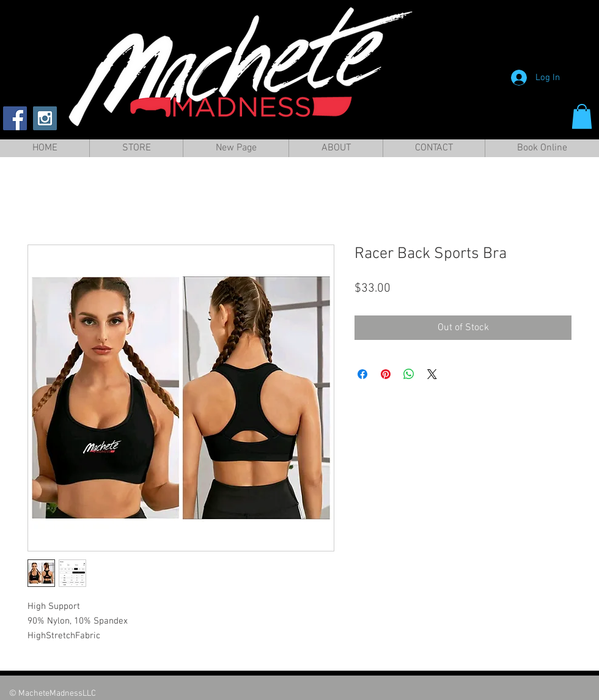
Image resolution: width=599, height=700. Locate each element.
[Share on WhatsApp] (409, 374)
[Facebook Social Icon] (15, 118)
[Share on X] (432, 374)
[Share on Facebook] (362, 374)
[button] (582, 116)
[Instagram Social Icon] (45, 118)
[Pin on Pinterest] (386, 374)
